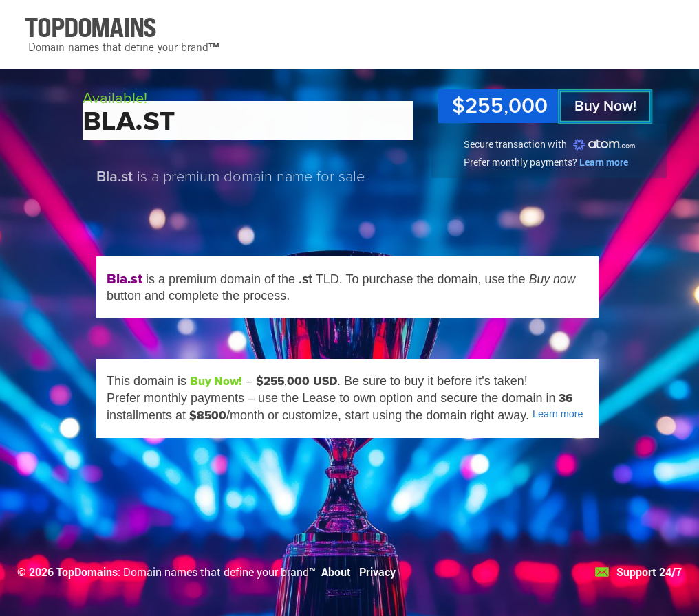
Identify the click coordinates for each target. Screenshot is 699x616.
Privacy (377, 572)
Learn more (604, 162)
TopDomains (87, 572)
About (336, 572)
